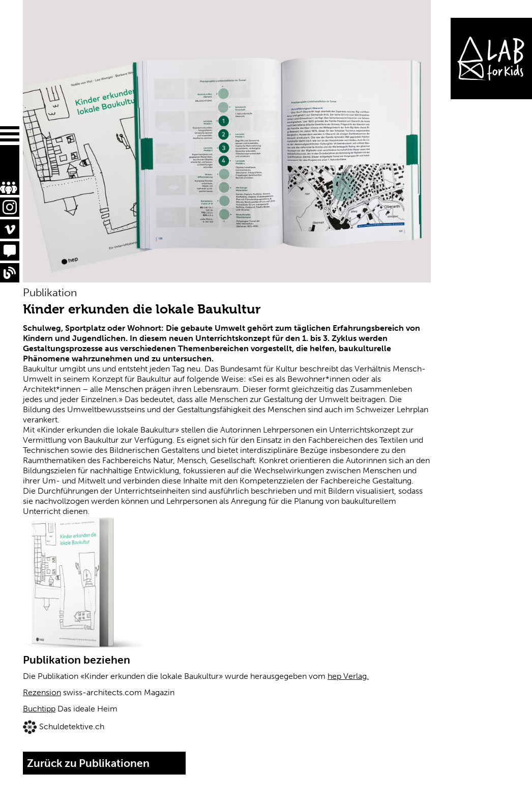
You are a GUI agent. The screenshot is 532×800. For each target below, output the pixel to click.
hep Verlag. (348, 676)
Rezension (42, 692)
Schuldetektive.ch (72, 726)
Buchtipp (39, 709)
